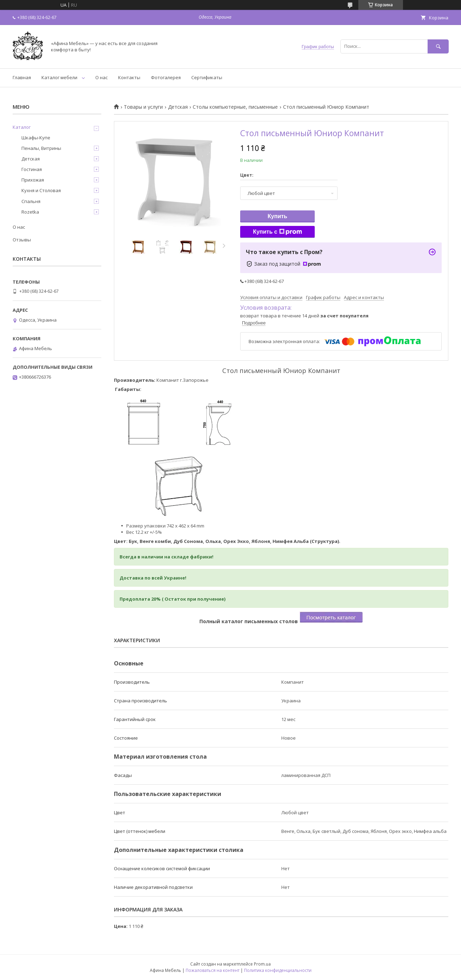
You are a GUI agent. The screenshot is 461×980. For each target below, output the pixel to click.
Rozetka (30, 212)
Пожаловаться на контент (213, 970)
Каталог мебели (59, 77)
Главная (22, 77)
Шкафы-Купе (36, 138)
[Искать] (438, 46)
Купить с (277, 232)
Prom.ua (262, 964)
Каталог (22, 127)
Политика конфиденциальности (278, 970)
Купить (277, 216)
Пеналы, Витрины (41, 148)
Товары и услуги (143, 107)
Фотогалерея (166, 77)
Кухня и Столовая (41, 190)
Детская (178, 107)
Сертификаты (207, 77)
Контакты (129, 77)
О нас (101, 77)
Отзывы (22, 240)
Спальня (31, 201)
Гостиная (32, 169)
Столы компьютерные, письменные (235, 107)
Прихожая (33, 180)
